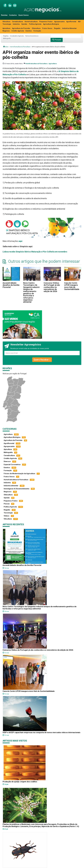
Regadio (57, 28)
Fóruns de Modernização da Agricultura (19, 474)
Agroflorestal (71, 22)
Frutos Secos (47, 28)
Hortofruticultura (31, 22)
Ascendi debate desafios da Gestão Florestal (11, 285)
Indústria (16, 24)
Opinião (24, 24)
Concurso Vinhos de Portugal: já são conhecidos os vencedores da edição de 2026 (52, 287)
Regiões (6, 36)
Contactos (13, 15)
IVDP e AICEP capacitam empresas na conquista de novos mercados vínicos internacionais (41, 732)
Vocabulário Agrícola (17, 36)
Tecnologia (7, 24)
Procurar (57, 40)
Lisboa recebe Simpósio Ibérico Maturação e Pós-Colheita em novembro (35, 252)
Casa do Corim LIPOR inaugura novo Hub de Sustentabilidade (72, 286)
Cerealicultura (17, 22)
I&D (79, 22)
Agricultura (53, 64)
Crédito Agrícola (18, 31)
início (6, 47)
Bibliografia (7, 38)
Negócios (6, 31)
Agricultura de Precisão (21, 28)
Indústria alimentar (11, 486)
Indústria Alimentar (69, 28)
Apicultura (6, 28)
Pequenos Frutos (46, 22)
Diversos (7, 461)
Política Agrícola (35, 24)
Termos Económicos (32, 36)
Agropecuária (59, 22)
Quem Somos (24, 15)
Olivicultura (36, 28)
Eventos (29, 31)
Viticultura (6, 22)
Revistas (4, 15)
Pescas (7, 504)
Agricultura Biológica (51, 24)
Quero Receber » (42, 360)
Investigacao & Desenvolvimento (17, 489)
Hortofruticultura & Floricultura (20, 47)
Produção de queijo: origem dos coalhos (20, 782)
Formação (37, 31)
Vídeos (7, 516)
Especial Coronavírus (12, 465)
